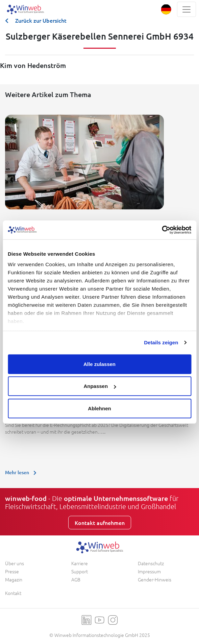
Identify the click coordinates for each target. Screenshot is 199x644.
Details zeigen (161, 342)
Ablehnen (99, 408)
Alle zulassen (100, 364)
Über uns (15, 563)
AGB (76, 579)
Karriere (80, 563)
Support (80, 571)
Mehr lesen (22, 472)
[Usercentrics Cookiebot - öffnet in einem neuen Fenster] (162, 230)
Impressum (149, 571)
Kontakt (13, 593)
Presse (12, 571)
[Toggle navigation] (186, 9)
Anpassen (100, 386)
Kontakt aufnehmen (100, 523)
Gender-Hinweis (155, 579)
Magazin (14, 579)
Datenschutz (151, 563)
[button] (166, 9)
